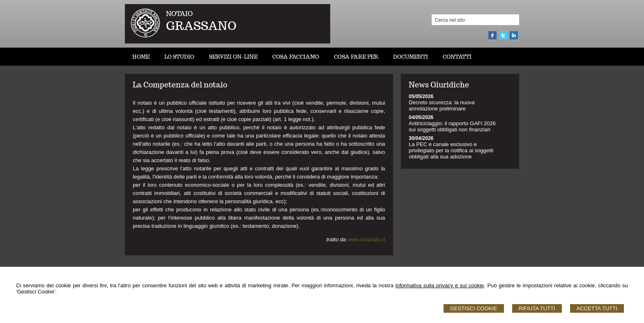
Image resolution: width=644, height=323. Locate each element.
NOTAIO (179, 14)
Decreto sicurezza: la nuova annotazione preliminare (442, 105)
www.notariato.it (366, 239)
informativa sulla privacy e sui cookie (440, 285)
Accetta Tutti (597, 308)
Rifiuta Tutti (537, 308)
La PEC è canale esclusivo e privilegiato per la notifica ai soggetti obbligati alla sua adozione (451, 150)
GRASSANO (201, 26)
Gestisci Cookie (474, 308)
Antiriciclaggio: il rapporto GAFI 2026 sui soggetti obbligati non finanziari (452, 126)
